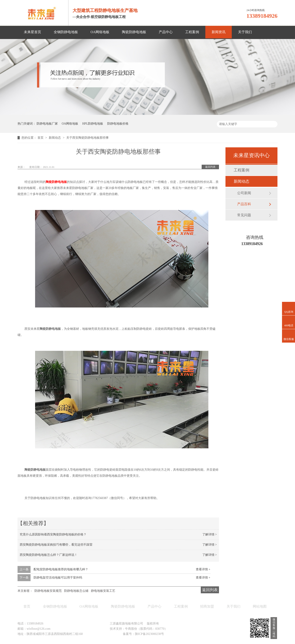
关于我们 (245, 32)
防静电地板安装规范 (48, 591)
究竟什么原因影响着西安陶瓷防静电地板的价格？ (53, 534)
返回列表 (210, 167)
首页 (41, 138)
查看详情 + (203, 569)
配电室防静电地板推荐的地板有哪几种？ (61, 569)
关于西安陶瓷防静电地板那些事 (88, 138)
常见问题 (244, 215)
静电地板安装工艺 (103, 591)
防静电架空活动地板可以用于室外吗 (58, 578)
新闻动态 (55, 138)
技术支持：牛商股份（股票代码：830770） (139, 629)
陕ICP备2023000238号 (149, 634)
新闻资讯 (219, 32)
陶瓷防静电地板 (134, 32)
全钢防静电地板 (66, 32)
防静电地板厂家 (47, 124)
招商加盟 (207, 606)
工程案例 (192, 32)
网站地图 (260, 606)
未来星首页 (32, 32)
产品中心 (166, 32)
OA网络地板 (100, 32)
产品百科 (244, 204)
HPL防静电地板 (93, 124)
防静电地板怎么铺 (76, 591)
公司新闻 (244, 193)
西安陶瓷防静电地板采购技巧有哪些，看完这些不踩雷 (56, 545)
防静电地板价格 (118, 124)
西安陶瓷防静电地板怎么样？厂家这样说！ (49, 555)
